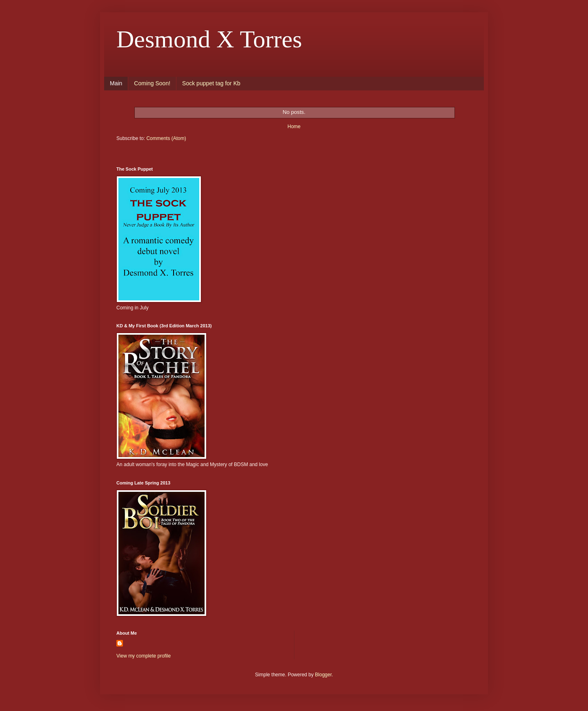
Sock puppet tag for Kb (211, 83)
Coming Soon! (152, 83)
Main (116, 83)
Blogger (323, 675)
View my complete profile (144, 656)
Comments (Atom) (166, 138)
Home (294, 127)
